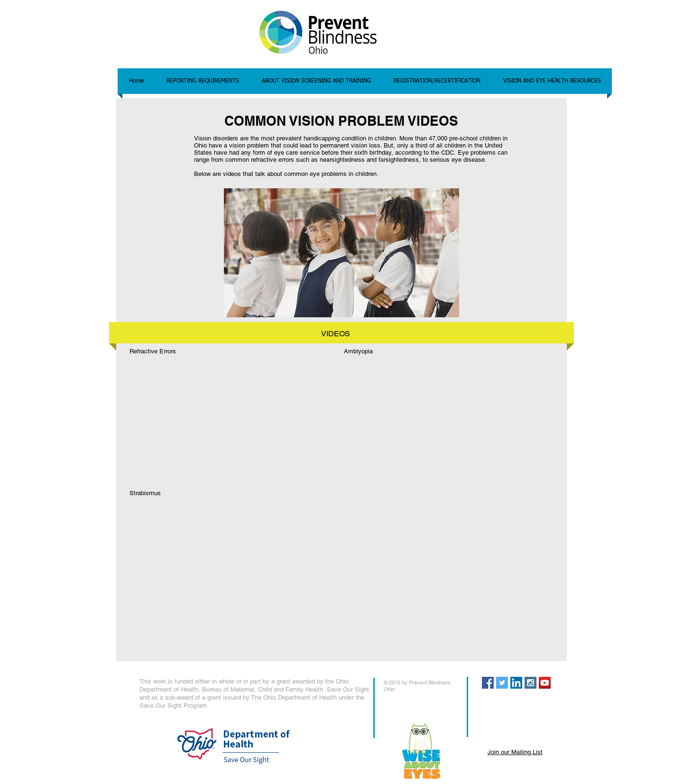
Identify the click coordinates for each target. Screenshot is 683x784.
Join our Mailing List (515, 752)
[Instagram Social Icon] (531, 683)
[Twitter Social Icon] (502, 683)
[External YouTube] (217, 415)
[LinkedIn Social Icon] (516, 683)
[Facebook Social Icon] (488, 683)
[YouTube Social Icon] (545, 683)
